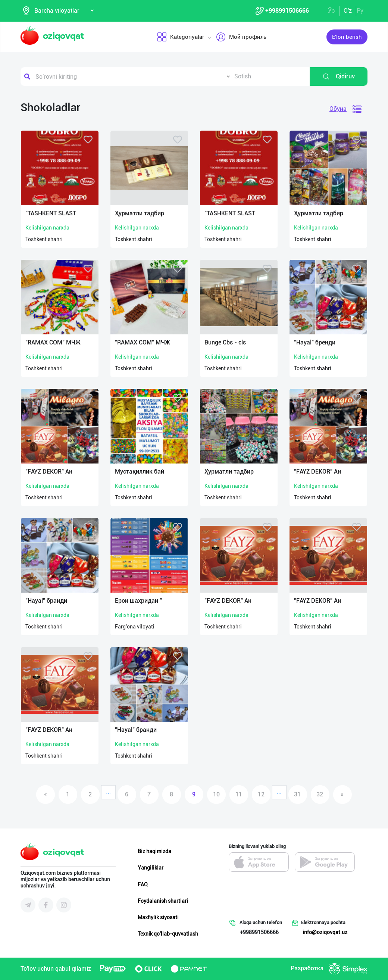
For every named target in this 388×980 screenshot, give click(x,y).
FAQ (143, 884)
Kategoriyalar (180, 37)
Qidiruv (339, 77)
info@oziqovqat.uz (325, 932)
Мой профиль (241, 37)
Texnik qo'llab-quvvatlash (168, 934)
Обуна (338, 109)
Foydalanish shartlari (163, 901)
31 (297, 794)
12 (261, 794)
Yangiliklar (151, 868)
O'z (348, 11)
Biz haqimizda (154, 851)
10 (216, 794)
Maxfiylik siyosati (158, 917)
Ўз (331, 11)
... (108, 792)
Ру (360, 11)
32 (320, 794)
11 (239, 794)
